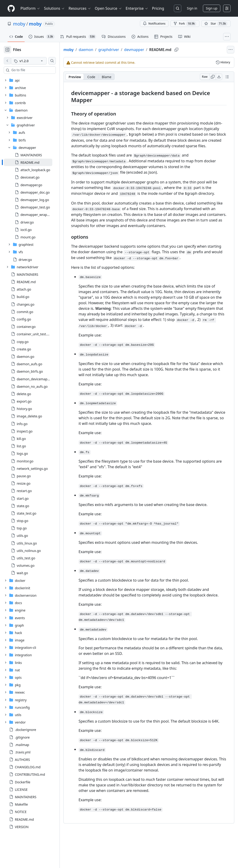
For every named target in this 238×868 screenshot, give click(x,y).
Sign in (192, 8)
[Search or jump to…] (178, 8)
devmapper (149, 50)
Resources (80, 8)
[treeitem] (35, 162)
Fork (185, 24)
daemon (101, 50)
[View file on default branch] (7, 61)
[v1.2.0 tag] (36, 61)
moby (19, 24)
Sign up (212, 8)
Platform (30, 8)
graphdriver (124, 50)
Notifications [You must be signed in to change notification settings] (154, 24)
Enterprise (137, 8)
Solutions (54, 8)
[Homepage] (11, 8)
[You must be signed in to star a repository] (216, 24)
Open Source (108, 8)
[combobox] (39, 70)
